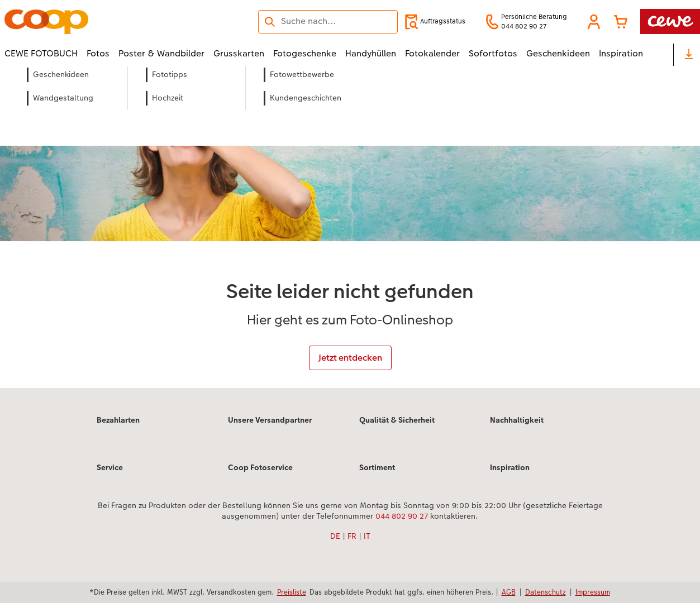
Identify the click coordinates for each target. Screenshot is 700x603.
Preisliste (292, 592)
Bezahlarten (118, 420)
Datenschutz (546, 592)
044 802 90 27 (402, 516)
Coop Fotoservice (260, 467)
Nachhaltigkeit (517, 420)
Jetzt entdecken (350, 358)
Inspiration (510, 467)
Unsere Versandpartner (270, 420)
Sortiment (377, 467)
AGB (509, 592)
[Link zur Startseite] (114, 21)
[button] (594, 22)
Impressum (593, 592)
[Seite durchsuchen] (328, 21)
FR (352, 536)
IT (367, 536)
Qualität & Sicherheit (397, 420)
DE (335, 536)
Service (110, 467)
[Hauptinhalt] (350, 228)
